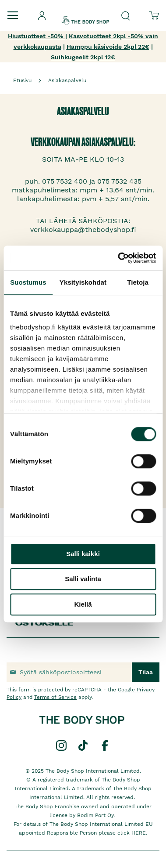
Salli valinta (83, 579)
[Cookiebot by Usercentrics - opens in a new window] (118, 258)
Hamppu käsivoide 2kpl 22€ (108, 47)
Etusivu (22, 80)
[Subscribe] (146, 672)
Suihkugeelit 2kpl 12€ (83, 57)
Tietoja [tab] (138, 282)
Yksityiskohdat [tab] (83, 282)
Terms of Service (55, 697)
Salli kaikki (83, 554)
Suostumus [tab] (28, 282)
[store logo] (85, 13)
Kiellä (83, 604)
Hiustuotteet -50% (37, 36)
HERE (139, 833)
